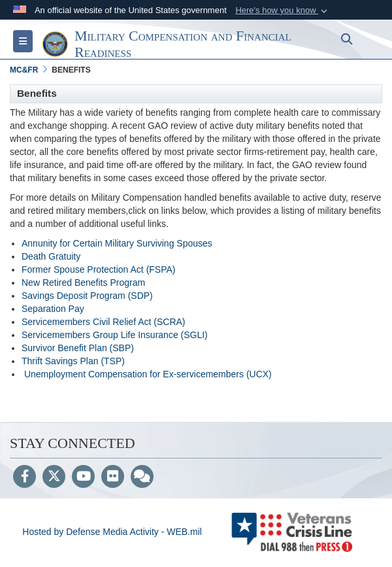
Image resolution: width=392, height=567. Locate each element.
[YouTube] (83, 477)
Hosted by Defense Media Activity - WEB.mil (112, 532)
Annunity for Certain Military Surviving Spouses (117, 243)
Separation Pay (53, 309)
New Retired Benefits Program (83, 283)
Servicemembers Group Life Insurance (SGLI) (115, 335)
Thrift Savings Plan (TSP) (73, 361)
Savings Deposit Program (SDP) (87, 296)
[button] (283, 10)
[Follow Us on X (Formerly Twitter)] (54, 477)
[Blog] (142, 477)
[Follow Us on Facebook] (24, 477)
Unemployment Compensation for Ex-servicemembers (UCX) (148, 374)
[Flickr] (113, 477)
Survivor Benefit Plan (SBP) (78, 348)
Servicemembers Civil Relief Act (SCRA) (104, 322)
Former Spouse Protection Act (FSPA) (99, 269)
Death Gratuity (51, 256)
